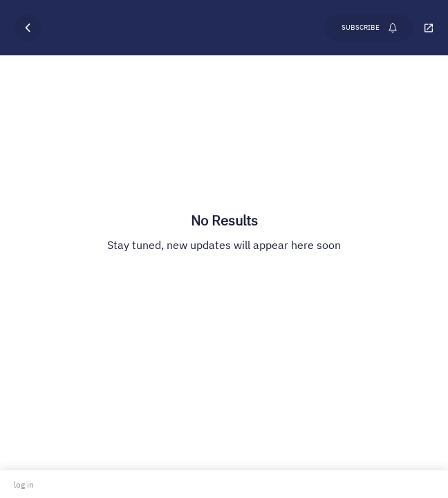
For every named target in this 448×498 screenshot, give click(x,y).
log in (24, 485)
